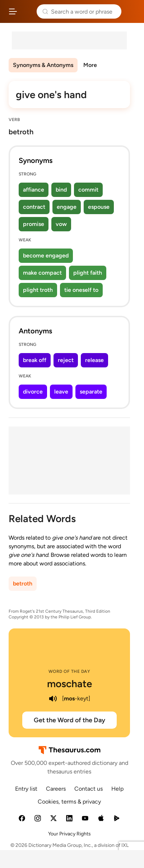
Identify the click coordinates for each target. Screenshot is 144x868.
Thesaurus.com (27, 11)
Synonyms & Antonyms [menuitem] (43, 65)
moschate (69, 684)
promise (34, 224)
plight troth (38, 290)
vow (61, 224)
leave (61, 392)
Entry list (26, 789)
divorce (33, 392)
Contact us (89, 789)
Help (117, 789)
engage (67, 207)
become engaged (46, 255)
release (94, 360)
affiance (34, 190)
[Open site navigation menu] (13, 11)
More (90, 65)
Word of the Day (69, 671)
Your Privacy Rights (69, 834)
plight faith (88, 273)
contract (34, 207)
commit (88, 190)
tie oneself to (81, 290)
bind (61, 190)
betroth (23, 584)
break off (35, 360)
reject (66, 360)
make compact (42, 273)
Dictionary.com (131, 11)
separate (91, 392)
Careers (56, 789)
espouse (99, 207)
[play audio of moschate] (53, 699)
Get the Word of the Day (69, 720)
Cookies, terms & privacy (69, 802)
